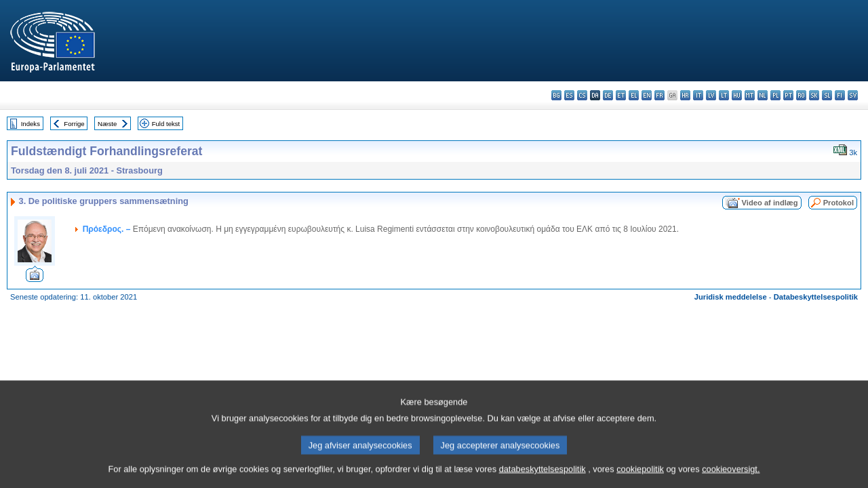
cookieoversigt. (731, 476)
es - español (569, 95)
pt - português (788, 95)
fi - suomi (840, 95)
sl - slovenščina (827, 95)
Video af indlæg (770, 203)
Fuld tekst (166, 124)
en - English (647, 95)
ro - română (801, 95)
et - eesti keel (621, 95)
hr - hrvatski (685, 95)
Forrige (74, 124)
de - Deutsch (608, 95)
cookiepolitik (640, 476)
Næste (107, 124)
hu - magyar (737, 95)
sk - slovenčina (814, 95)
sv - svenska (853, 95)
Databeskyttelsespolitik (816, 297)
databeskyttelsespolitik (542, 476)
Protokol (839, 203)
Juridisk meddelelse (731, 297)
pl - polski (775, 95)
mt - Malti (750, 95)
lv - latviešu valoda (711, 95)
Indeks (31, 124)
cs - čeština (582, 95)
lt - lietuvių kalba (724, 95)
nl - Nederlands (763, 95)
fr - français (659, 95)
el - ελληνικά (634, 95)
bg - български (556, 95)
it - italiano (698, 95)
